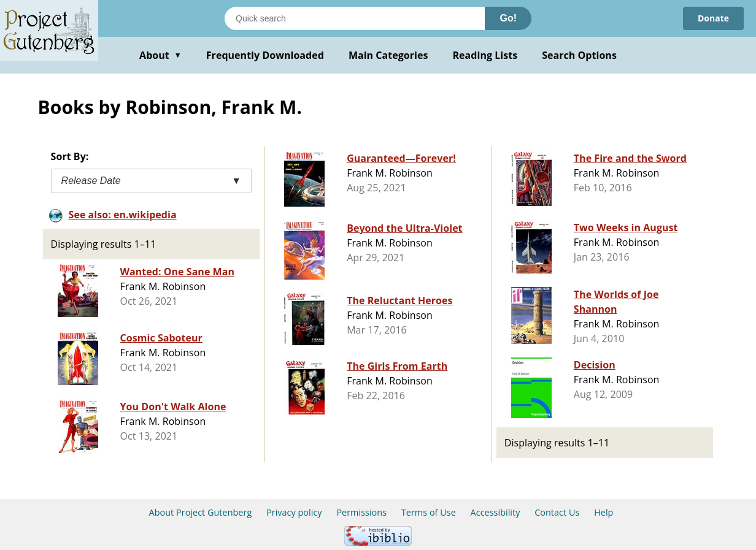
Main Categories (388, 55)
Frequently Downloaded (265, 55)
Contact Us (557, 512)
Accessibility (496, 512)
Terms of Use (429, 512)
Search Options (579, 55)
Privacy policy (294, 512)
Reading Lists (485, 55)
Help (604, 512)
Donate (713, 18)
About (160, 55)
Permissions (361, 512)
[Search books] (355, 18)
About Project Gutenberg (201, 512)
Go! (508, 18)
